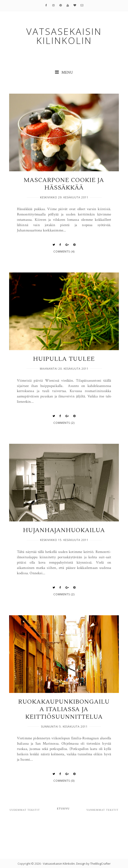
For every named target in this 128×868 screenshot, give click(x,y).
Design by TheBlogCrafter (93, 864)
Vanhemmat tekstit (102, 810)
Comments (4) (64, 252)
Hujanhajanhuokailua (64, 530)
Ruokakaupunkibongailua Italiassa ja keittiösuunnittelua (64, 709)
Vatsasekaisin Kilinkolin (59, 864)
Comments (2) (64, 423)
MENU (64, 72)
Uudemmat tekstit (25, 810)
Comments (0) (64, 781)
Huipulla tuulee (64, 359)
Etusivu (63, 809)
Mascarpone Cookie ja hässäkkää (64, 184)
